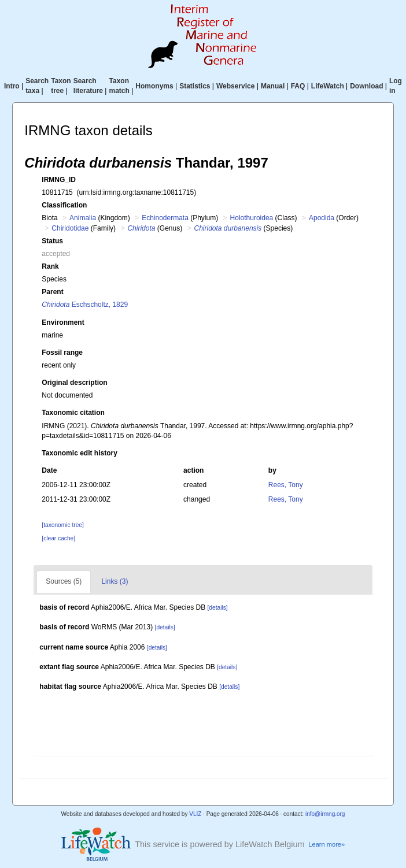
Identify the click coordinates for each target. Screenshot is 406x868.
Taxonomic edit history (79, 453)
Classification (64, 205)
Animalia (83, 218)
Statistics (195, 86)
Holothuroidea (252, 218)
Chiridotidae (70, 228)
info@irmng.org (325, 814)
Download (366, 86)
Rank (50, 266)
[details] (218, 608)
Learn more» (326, 844)
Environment (63, 322)
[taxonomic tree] (62, 525)
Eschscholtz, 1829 (85, 305)
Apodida (322, 218)
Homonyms (154, 86)
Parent (52, 292)
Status (52, 241)
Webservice (236, 86)
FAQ (298, 86)
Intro (12, 86)
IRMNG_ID (59, 180)
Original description (74, 383)
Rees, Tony (286, 485)
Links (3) (115, 581)
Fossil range (62, 353)
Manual (273, 86)
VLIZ (195, 814)
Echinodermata (165, 218)
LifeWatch (328, 86)
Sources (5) (64, 581)
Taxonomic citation (73, 413)
